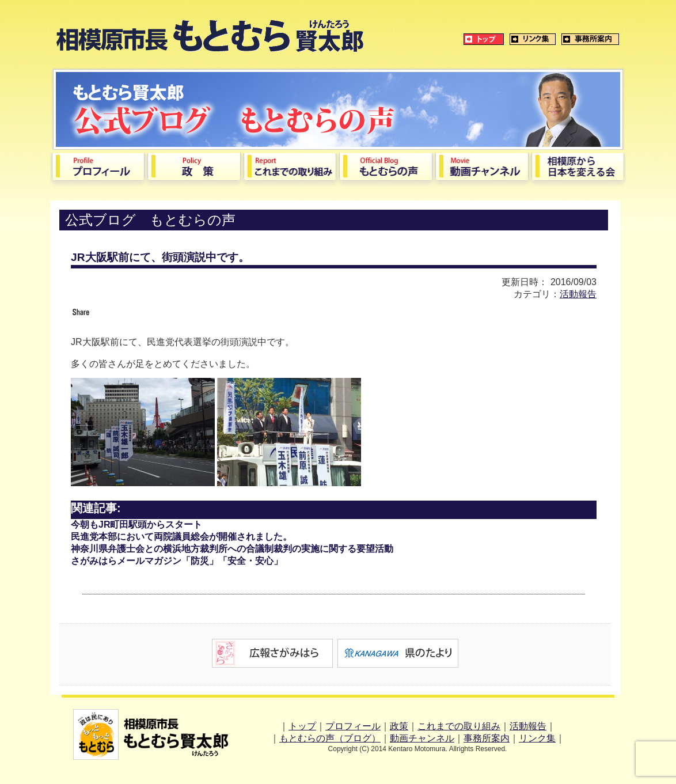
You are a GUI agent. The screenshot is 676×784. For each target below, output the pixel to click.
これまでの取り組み (459, 726)
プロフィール (353, 726)
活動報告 (578, 294)
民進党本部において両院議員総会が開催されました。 (181, 537)
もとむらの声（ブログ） (330, 738)
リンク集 (537, 738)
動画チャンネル (422, 738)
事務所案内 (487, 738)
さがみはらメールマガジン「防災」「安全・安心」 (177, 561)
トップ (302, 726)
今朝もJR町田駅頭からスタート (136, 524)
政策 (399, 726)
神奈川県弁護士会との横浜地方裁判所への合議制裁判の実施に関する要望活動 (232, 549)
